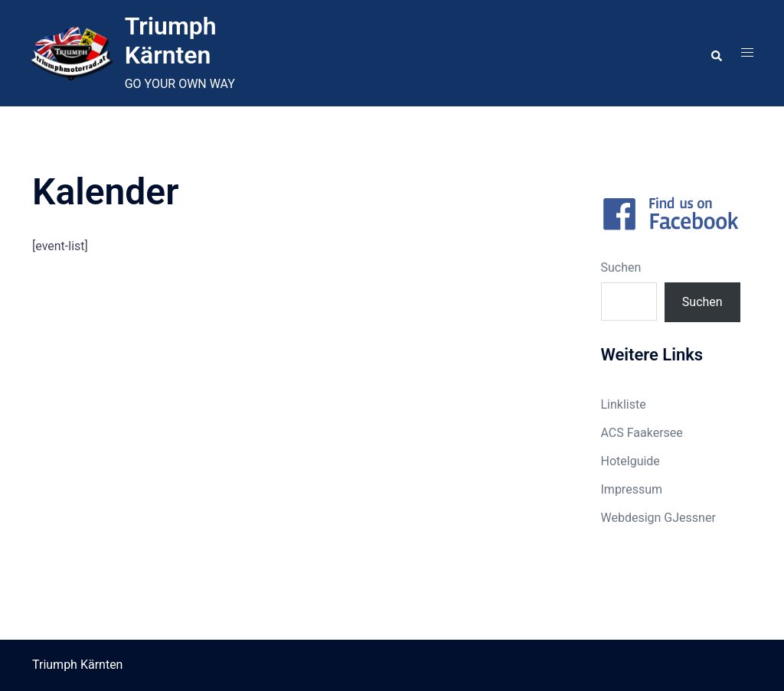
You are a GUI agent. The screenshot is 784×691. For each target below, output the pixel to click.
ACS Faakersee (642, 433)
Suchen (621, 267)
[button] (716, 53)
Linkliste (624, 404)
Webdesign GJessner (658, 518)
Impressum (632, 489)
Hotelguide (630, 461)
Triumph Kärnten (171, 41)
